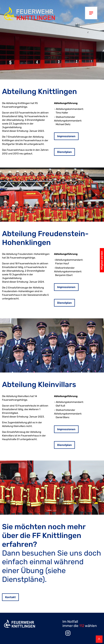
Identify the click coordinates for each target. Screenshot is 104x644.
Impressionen (66, 136)
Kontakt (10, 597)
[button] (8, 195)
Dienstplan (64, 152)
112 (82, 626)
